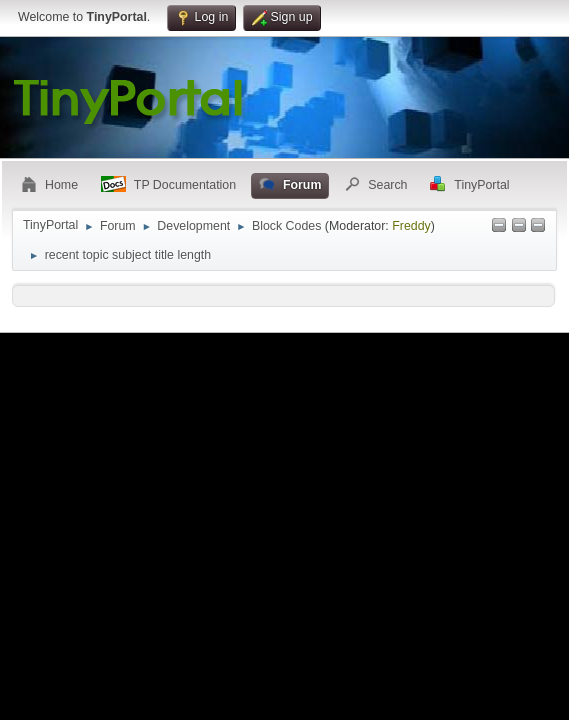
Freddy (411, 226)
